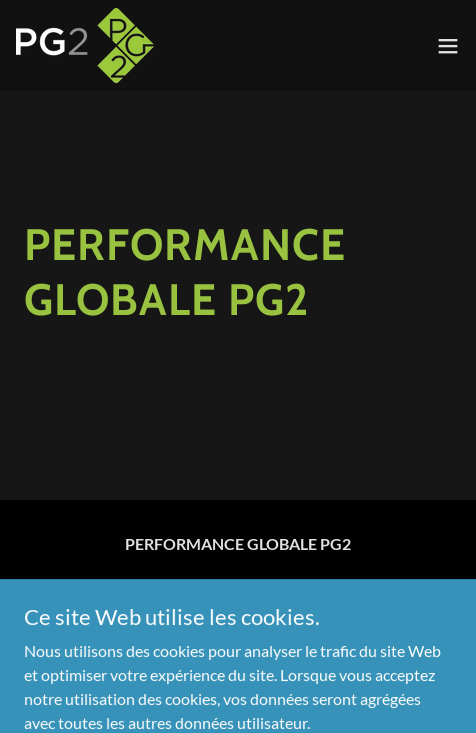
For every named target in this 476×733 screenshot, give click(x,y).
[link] (85, 45)
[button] (448, 46)
